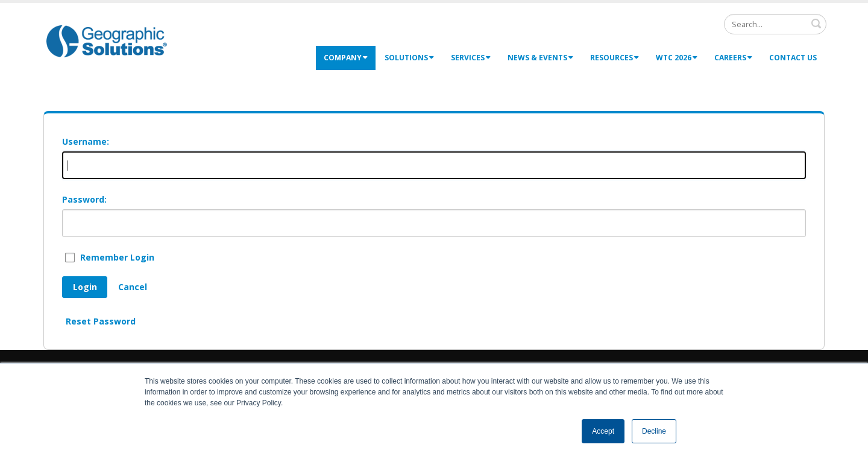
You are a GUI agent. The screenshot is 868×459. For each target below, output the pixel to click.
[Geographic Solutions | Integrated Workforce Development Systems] (106, 41)
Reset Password (101, 321)
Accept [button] (603, 431)
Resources (615, 58)
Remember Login (117, 257)
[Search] (775, 24)
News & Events (540, 58)
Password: (84, 199)
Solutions (409, 58)
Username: (86, 141)
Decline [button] (654, 431)
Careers (733, 58)
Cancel (133, 287)
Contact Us (793, 58)
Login (85, 287)
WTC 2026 (677, 58)
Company (346, 58)
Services (471, 58)
